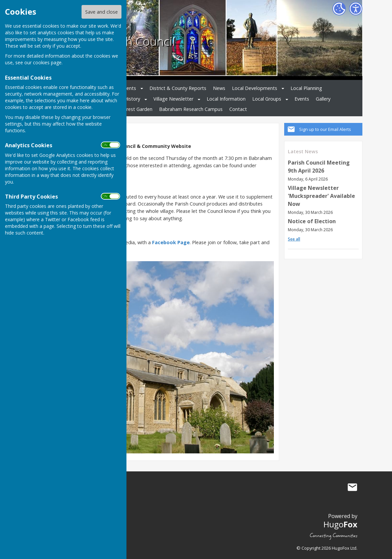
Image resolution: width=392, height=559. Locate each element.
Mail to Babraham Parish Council (352, 487)
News (219, 88)
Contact (238, 109)
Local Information (226, 99)
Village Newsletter (173, 99)
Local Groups (267, 99)
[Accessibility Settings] (356, 9)
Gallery (323, 99)
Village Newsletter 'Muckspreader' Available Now (321, 196)
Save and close (101, 12)
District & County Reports (178, 88)
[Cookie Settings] (339, 9)
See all (294, 239)
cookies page (47, 62)
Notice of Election (312, 221)
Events (302, 99)
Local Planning (306, 88)
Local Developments (255, 88)
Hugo (340, 524)
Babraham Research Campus (191, 109)
